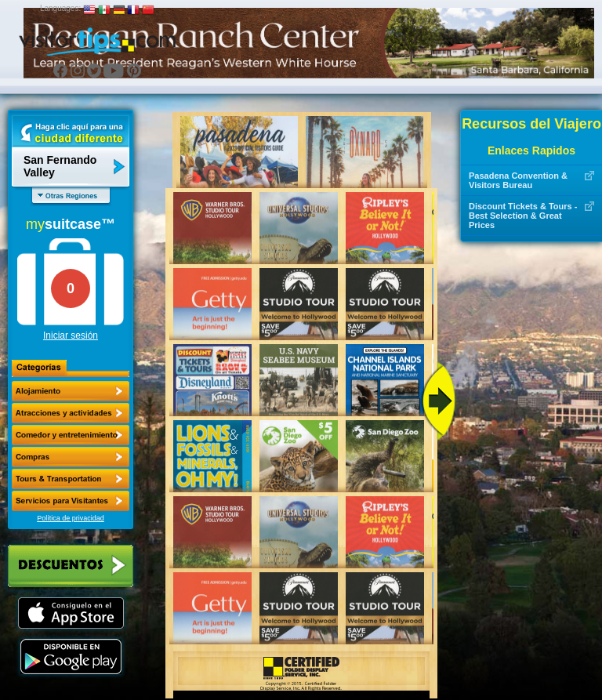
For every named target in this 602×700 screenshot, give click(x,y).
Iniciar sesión (71, 335)
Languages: (60, 8)
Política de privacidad (71, 518)
